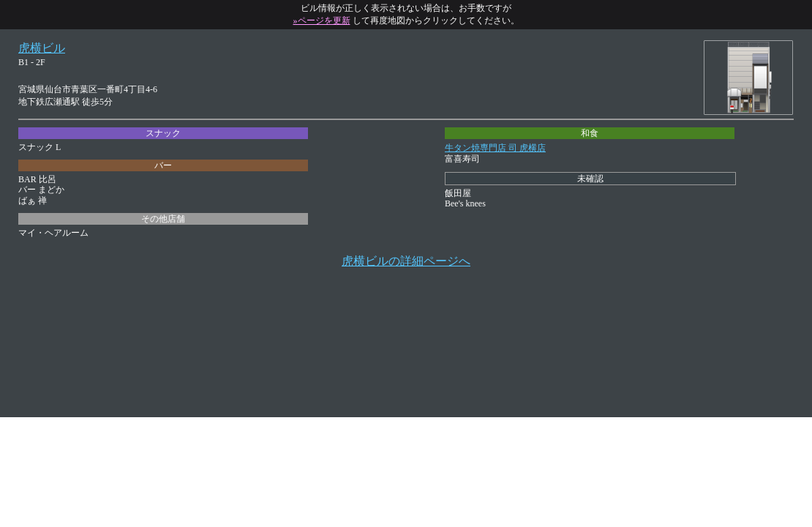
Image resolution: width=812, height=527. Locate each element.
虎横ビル (42, 48)
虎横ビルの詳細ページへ (406, 261)
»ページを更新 (322, 20)
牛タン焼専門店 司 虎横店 (495, 148)
